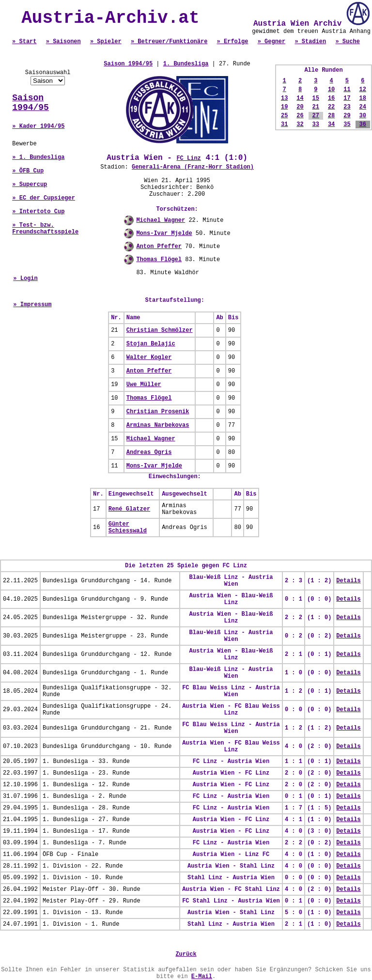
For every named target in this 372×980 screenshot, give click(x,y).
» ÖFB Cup (28, 171)
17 (347, 98)
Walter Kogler (149, 358)
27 (316, 116)
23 (347, 107)
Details (348, 581)
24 (363, 107)
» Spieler (106, 42)
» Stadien (310, 42)
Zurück (186, 954)
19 (284, 107)
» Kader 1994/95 (38, 126)
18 (363, 98)
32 (300, 124)
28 (331, 116)
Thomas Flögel (159, 260)
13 (284, 98)
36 (363, 124)
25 (284, 116)
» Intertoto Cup (38, 212)
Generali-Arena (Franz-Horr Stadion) (193, 167)
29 (347, 116)
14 (300, 98)
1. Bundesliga (186, 64)
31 (284, 124)
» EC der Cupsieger (44, 198)
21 (316, 107)
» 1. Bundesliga (38, 157)
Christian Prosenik (158, 412)
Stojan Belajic (151, 344)
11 (347, 90)
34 (331, 124)
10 (331, 90)
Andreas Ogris (149, 452)
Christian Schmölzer (160, 330)
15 (316, 98)
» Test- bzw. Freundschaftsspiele (45, 229)
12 (363, 90)
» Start (24, 42)
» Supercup (30, 185)
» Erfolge (233, 42)
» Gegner (272, 42)
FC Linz (188, 158)
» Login (25, 279)
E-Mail (202, 977)
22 (331, 107)
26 (300, 116)
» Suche (347, 42)
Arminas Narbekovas (158, 425)
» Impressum (32, 305)
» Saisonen (63, 42)
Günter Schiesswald (128, 528)
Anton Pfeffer (159, 247)
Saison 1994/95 (31, 103)
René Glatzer (129, 509)
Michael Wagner (161, 220)
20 (300, 107)
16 (331, 98)
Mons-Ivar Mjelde (164, 233)
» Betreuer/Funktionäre (169, 42)
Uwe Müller (144, 385)
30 (363, 116)
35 (347, 124)
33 (316, 124)
